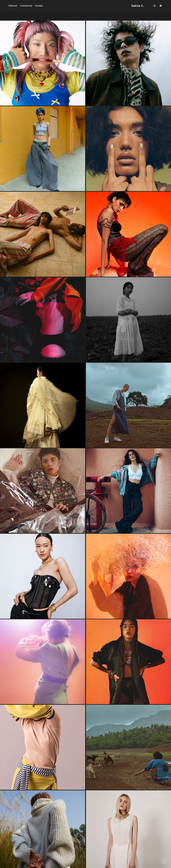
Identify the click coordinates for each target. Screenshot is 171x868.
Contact (39, 6)
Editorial (13, 6)
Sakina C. (138, 6)
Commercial (26, 6)
